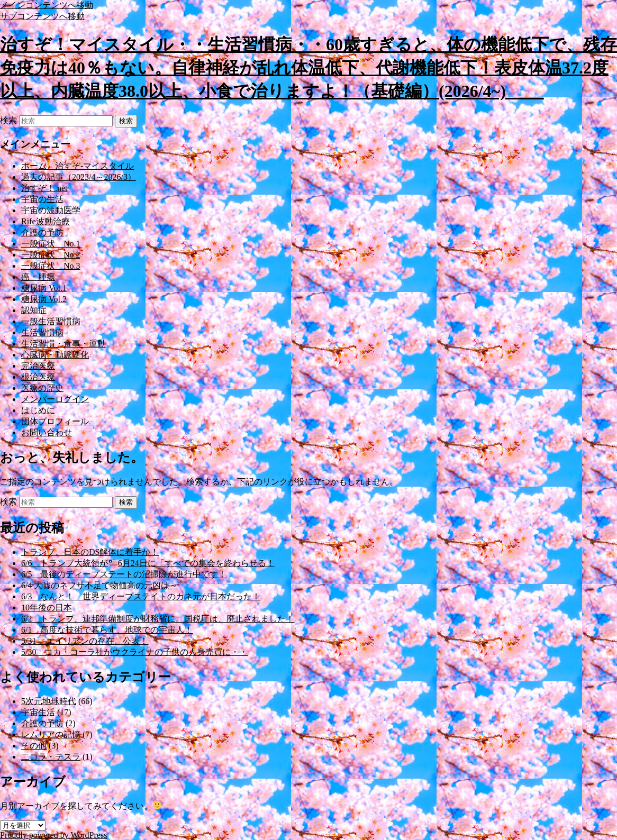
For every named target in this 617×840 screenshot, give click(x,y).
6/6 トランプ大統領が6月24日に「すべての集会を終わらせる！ (148, 563)
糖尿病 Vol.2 (44, 299)
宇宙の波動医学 (51, 210)
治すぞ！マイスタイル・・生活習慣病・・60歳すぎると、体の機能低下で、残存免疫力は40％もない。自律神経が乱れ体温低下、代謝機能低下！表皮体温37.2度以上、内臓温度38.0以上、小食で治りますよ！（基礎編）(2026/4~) (308, 68)
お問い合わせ (47, 432)
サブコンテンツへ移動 (42, 16)
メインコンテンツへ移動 (47, 5)
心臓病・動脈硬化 (55, 355)
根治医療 (38, 377)
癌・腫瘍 (38, 277)
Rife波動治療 (46, 221)
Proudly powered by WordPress (53, 835)
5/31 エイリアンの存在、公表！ (85, 641)
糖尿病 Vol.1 (44, 288)
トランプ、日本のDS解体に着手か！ (90, 552)
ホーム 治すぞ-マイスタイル (78, 166)
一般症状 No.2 (51, 255)
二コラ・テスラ (51, 757)
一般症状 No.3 (51, 266)
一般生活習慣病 (51, 321)
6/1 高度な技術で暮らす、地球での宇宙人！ (107, 630)
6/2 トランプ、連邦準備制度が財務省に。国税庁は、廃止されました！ (158, 619)
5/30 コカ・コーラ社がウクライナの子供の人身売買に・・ (134, 652)
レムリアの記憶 (51, 734)
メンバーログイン (55, 399)
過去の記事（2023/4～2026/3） (79, 177)
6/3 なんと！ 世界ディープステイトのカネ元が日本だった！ (141, 596)
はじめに (38, 410)
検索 (8, 120)
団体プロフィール (59, 421)
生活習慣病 (42, 332)
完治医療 (38, 366)
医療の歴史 (42, 388)
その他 (34, 746)
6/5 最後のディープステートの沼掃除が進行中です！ (124, 574)
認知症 (34, 310)
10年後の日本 (47, 608)
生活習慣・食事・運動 (63, 344)
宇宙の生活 (42, 199)
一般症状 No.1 (51, 244)
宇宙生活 (38, 712)
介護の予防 (42, 232)
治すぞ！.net (44, 188)
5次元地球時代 (49, 701)
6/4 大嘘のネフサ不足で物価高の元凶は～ (99, 585)
